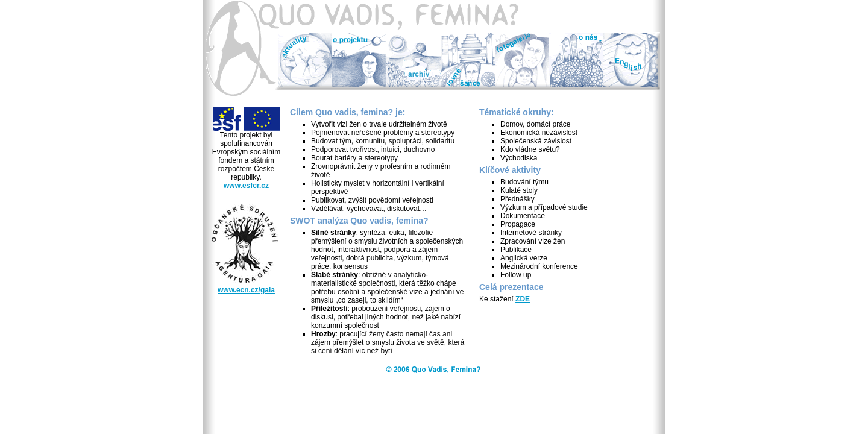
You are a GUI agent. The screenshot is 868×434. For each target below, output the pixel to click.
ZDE (523, 299)
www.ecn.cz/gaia (246, 290)
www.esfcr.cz (246, 186)
